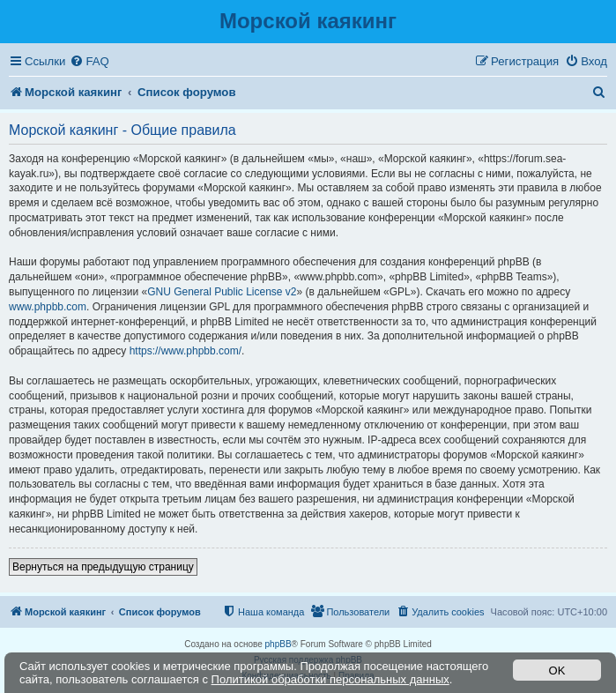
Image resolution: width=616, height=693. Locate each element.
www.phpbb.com (48, 307)
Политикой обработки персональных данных (330, 679)
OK (557, 671)
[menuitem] (89, 61)
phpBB (278, 644)
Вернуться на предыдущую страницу (103, 567)
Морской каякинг (308, 21)
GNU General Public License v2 (222, 292)
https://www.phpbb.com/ (186, 351)
